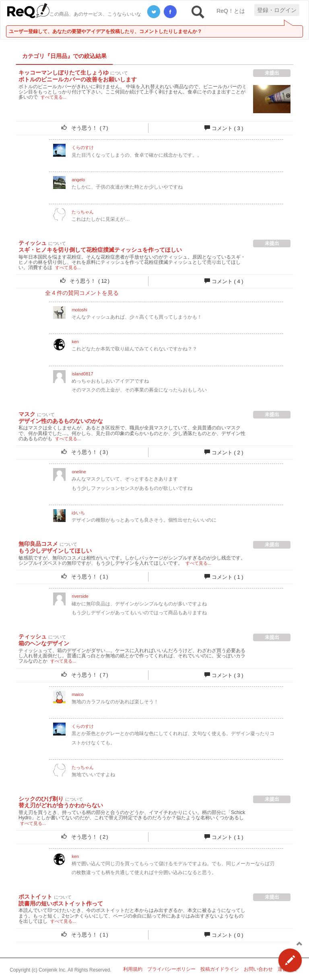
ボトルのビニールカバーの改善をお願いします (78, 79)
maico (77, 694)
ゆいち (78, 513)
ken (75, 342)
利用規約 (133, 969)
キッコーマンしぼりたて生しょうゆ (64, 73)
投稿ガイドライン (220, 969)
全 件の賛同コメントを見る (82, 293)
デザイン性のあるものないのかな (61, 421)
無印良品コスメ (38, 544)
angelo (78, 180)
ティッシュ (33, 243)
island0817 (82, 374)
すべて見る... (54, 97)
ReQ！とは (231, 11)
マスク (27, 414)
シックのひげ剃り (41, 799)
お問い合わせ (258, 969)
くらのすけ (83, 147)
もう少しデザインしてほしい (55, 551)
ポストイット (35, 897)
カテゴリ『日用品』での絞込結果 (64, 56)
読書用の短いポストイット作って (61, 903)
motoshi (79, 310)
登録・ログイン (277, 10)
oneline (79, 472)
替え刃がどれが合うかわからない (61, 805)
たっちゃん (83, 212)
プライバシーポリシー (171, 969)
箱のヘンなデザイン (44, 643)
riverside (80, 596)
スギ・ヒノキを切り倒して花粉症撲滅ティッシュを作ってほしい (100, 250)
